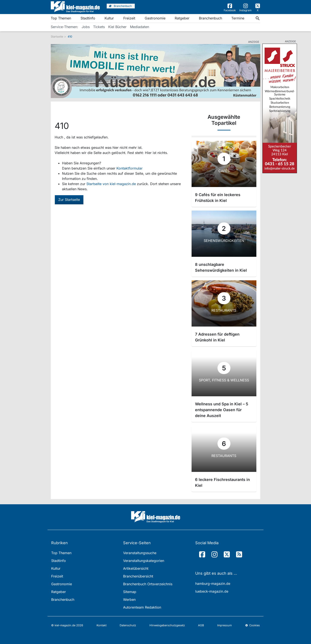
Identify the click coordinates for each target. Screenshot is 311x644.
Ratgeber (182, 18)
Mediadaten (140, 27)
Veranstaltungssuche (140, 553)
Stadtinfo (88, 18)
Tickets (99, 27)
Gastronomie (155, 18)
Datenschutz (128, 625)
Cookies (252, 625)
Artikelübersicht (136, 568)
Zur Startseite (69, 200)
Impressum (225, 625)
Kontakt (102, 625)
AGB (201, 625)
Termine (238, 18)
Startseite (57, 36)
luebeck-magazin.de (212, 591)
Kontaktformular (129, 168)
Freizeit (129, 18)
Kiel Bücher (117, 27)
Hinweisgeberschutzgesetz (167, 625)
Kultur (109, 18)
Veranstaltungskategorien (144, 561)
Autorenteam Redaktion (142, 607)
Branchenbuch (210, 18)
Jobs (86, 27)
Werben (129, 600)
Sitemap (130, 592)
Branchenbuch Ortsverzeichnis (148, 584)
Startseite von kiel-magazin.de (112, 184)
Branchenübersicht (138, 576)
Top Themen (61, 18)
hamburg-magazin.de (213, 584)
